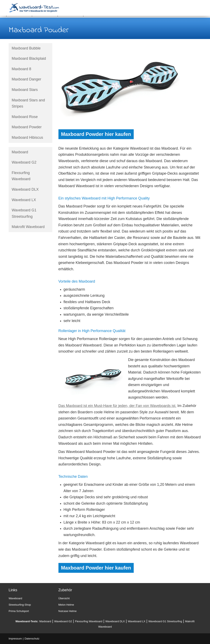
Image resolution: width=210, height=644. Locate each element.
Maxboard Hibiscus (27, 138)
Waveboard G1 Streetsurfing (24, 213)
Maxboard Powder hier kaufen (96, 134)
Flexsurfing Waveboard (21, 176)
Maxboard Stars (25, 90)
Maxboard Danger (26, 79)
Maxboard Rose (25, 117)
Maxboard (20, 152)
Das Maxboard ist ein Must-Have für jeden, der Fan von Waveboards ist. (118, 406)
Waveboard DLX (25, 189)
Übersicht (64, 598)
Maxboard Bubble (26, 48)
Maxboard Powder (27, 127)
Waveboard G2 (24, 162)
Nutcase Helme (68, 611)
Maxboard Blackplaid (29, 58)
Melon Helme (66, 605)
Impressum (15, 639)
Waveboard (15, 598)
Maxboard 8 (21, 69)
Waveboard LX (24, 200)
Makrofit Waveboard (28, 227)
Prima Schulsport (19, 611)
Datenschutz (32, 639)
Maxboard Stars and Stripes (28, 103)
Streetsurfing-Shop (20, 605)
